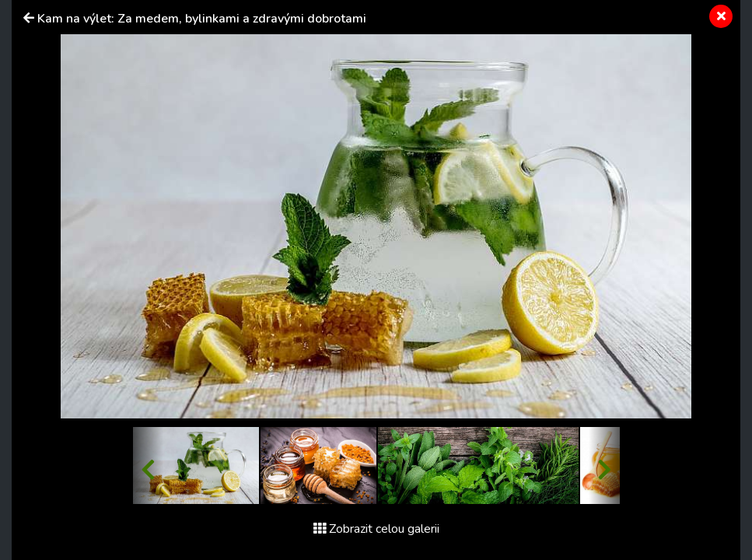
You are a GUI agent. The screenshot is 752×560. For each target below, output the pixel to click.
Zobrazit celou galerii (376, 529)
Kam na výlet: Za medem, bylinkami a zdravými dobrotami (202, 19)
